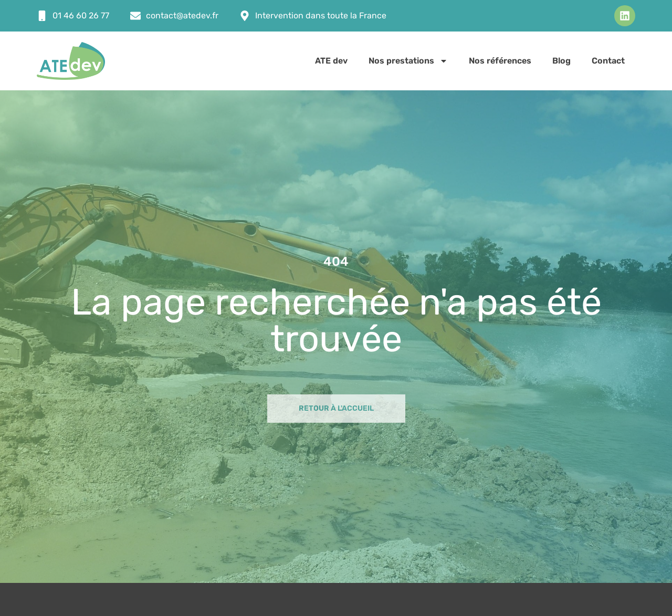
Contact (608, 61)
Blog (561, 61)
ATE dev (331, 61)
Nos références (500, 61)
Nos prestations (408, 61)
